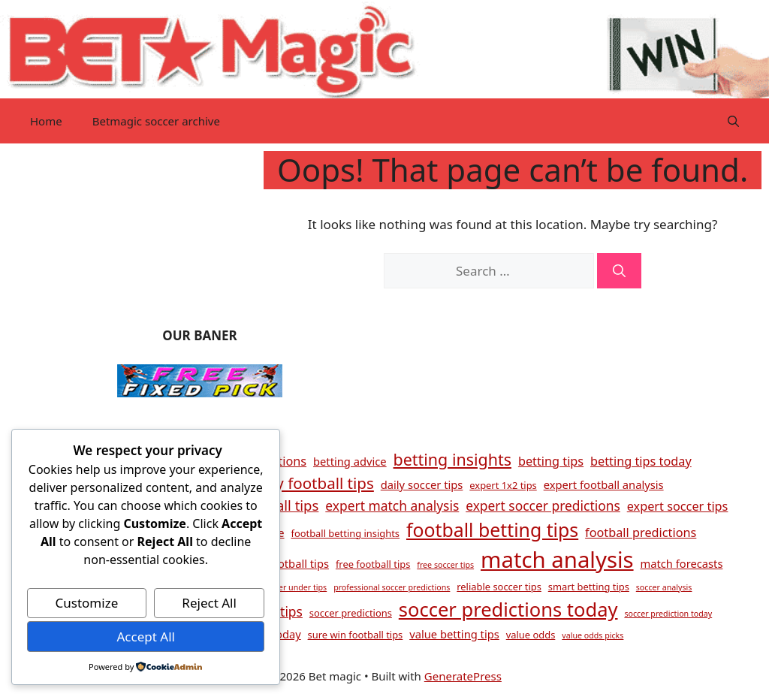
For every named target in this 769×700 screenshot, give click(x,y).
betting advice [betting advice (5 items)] (350, 461)
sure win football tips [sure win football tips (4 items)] (356, 635)
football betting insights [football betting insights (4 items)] (345, 533)
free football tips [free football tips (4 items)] (373, 564)
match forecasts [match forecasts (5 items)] (681, 563)
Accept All (145, 637)
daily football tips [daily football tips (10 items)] (312, 483)
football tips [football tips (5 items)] (298, 563)
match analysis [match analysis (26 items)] (557, 560)
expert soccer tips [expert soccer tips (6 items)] (678, 506)
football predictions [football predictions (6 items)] (641, 533)
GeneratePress (463, 676)
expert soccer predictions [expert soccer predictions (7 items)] (543, 505)
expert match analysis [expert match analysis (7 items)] (392, 505)
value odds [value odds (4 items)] (531, 635)
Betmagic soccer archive (156, 121)
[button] (733, 121)
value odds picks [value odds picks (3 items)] (593, 635)
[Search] (619, 271)
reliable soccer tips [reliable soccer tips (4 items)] (499, 587)
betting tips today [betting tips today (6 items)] (641, 461)
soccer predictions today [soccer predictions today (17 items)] (508, 609)
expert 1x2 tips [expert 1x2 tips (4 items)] (503, 485)
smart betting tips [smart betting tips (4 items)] (589, 587)
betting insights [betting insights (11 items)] (452, 459)
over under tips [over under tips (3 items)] (298, 587)
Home (46, 121)
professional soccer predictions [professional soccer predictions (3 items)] (392, 587)
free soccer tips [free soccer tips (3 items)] (445, 565)
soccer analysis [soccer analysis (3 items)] (664, 587)
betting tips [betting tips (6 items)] (551, 461)
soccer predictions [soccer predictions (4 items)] (351, 613)
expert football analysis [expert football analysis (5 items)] (604, 484)
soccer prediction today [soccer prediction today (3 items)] (668, 614)
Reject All (209, 603)
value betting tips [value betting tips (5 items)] (454, 634)
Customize (87, 603)
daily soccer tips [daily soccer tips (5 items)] (422, 484)
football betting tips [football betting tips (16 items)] (492, 530)
